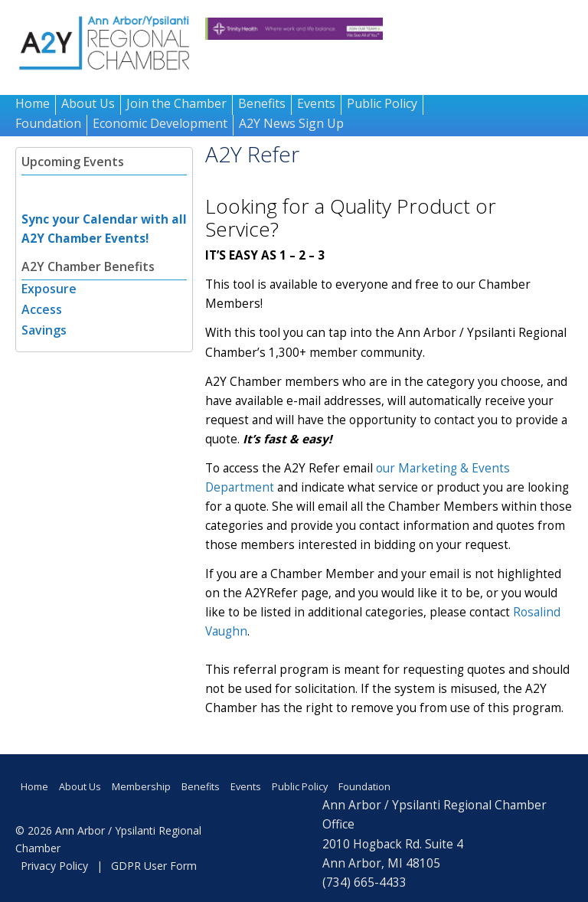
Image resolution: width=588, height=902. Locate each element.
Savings (44, 330)
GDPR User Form (154, 866)
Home (33, 103)
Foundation (48, 123)
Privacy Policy (54, 866)
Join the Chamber (176, 103)
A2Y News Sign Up (291, 123)
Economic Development (160, 123)
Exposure (49, 289)
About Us (88, 103)
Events (316, 103)
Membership (141, 787)
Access (42, 309)
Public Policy (382, 103)
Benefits (262, 103)
